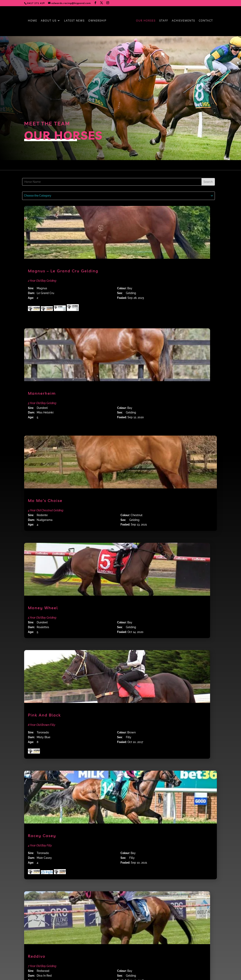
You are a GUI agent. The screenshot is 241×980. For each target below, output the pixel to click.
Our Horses (146, 21)
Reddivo (37, 956)
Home (33, 21)
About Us (49, 21)
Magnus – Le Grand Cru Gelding (63, 271)
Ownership (97, 21)
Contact (206, 21)
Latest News (74, 21)
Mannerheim (42, 393)
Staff (164, 21)
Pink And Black (44, 715)
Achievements (183, 21)
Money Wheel (43, 608)
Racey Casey (42, 836)
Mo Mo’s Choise (45, 500)
